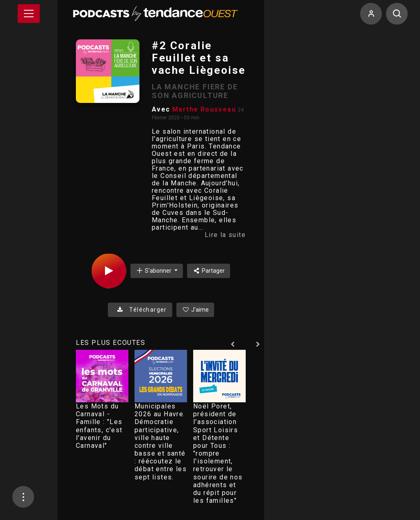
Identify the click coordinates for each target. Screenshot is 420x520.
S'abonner (154, 270)
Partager (209, 271)
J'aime (195, 310)
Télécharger (140, 310)
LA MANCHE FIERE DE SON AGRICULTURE (195, 91)
